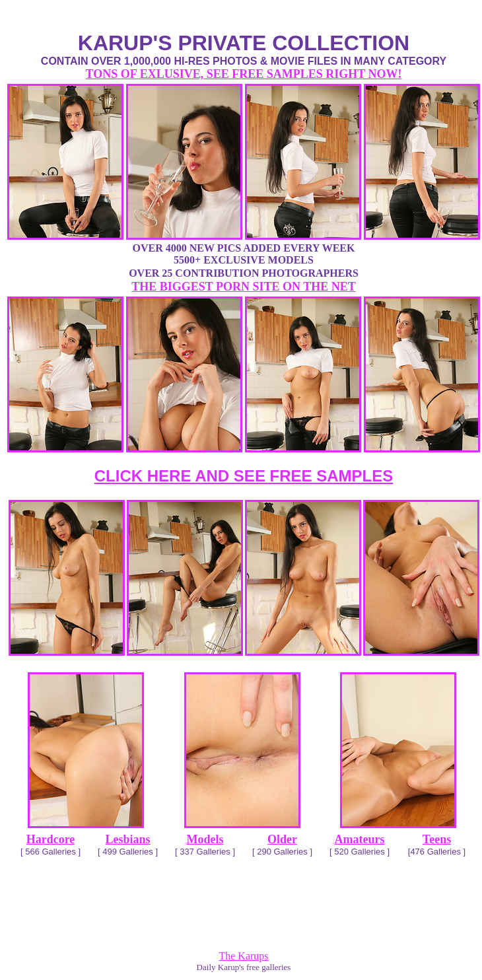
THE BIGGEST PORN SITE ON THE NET (243, 287)
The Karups (243, 956)
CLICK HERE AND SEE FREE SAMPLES (244, 476)
